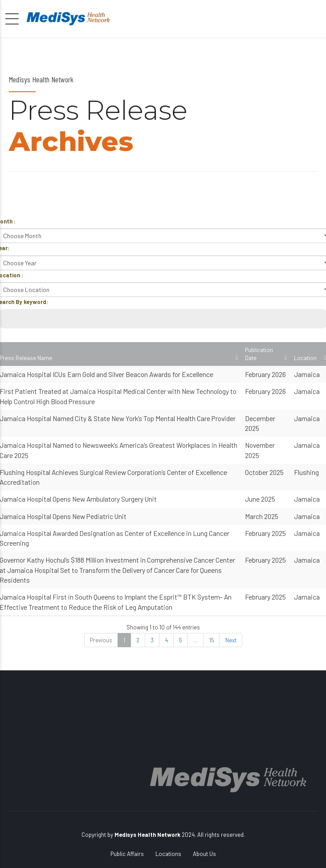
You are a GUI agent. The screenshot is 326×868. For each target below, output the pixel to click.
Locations (168, 854)
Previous (101, 640)
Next (231, 640)
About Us (204, 854)
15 (212, 640)
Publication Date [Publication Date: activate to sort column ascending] (259, 354)
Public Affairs (127, 854)
